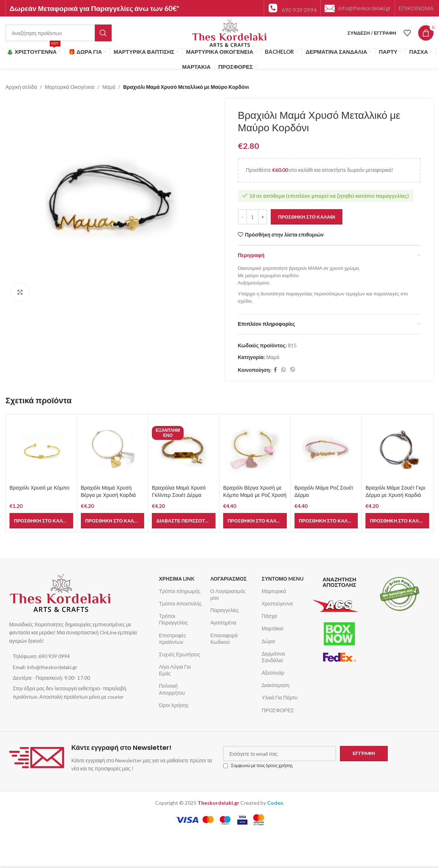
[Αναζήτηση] (59, 33)
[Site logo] (230, 32)
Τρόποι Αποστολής (181, 603)
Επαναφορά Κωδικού (224, 639)
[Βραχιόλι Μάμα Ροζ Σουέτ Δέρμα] (326, 450)
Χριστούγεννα (277, 603)
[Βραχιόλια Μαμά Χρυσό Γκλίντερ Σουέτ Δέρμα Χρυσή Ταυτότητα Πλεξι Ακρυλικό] (184, 450)
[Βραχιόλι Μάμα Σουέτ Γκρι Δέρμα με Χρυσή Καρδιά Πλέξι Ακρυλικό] (397, 450)
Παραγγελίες (225, 610)
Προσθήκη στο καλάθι (307, 217)
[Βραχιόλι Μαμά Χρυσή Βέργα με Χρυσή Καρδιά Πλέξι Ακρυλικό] (113, 450)
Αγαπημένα (223, 622)
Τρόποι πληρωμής (180, 591)
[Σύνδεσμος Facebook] (275, 370)
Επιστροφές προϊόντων (173, 639)
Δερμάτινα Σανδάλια (273, 657)
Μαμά (109, 87)
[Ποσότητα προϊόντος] (252, 217)
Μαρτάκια (272, 628)
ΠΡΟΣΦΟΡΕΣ (278, 710)
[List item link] (80, 656)
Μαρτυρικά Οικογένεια (70, 87)
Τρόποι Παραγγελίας (174, 619)
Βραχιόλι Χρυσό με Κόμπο (39, 488)
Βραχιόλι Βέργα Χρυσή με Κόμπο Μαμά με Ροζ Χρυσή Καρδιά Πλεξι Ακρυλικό (255, 495)
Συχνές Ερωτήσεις (180, 654)
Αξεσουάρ (273, 673)
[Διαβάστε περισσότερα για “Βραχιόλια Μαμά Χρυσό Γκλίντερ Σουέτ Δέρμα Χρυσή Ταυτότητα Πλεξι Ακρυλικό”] (184, 521)
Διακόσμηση (275, 685)
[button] (41, 521)
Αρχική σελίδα (21, 87)
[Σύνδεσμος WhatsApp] (284, 370)
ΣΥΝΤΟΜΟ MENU (283, 579)
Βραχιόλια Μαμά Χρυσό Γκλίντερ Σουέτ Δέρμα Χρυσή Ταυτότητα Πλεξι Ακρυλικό (179, 499)
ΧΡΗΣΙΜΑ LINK (177, 579)
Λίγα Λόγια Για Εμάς (175, 670)
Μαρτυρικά (274, 591)
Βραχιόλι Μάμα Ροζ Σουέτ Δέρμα (324, 491)
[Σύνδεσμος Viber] (293, 370)
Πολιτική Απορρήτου (172, 689)
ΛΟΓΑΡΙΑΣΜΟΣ (229, 579)
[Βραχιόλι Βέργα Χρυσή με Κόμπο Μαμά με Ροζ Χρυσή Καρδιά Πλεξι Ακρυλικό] (255, 450)
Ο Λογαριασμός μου (228, 594)
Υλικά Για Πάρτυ (279, 697)
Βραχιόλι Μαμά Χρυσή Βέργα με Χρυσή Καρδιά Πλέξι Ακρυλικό (108, 495)
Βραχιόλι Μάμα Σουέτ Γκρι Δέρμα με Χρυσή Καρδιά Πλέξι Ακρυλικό (395, 495)
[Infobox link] (292, 8)
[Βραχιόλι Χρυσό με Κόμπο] (41, 450)
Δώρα (268, 641)
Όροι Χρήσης (174, 705)
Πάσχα (269, 616)
